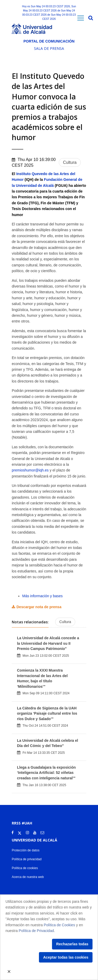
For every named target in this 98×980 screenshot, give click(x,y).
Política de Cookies (59, 925)
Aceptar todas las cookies (66, 957)
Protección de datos (26, 850)
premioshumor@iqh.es (30, 470)
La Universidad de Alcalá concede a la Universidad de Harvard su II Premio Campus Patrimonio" (48, 643)
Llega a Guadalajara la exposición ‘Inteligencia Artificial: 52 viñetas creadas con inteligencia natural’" (46, 773)
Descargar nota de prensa (39, 607)
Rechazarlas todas (72, 944)
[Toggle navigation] (81, 18)
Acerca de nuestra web (28, 877)
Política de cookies (25, 868)
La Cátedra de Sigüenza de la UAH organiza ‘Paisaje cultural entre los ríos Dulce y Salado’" (47, 713)
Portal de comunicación (49, 41)
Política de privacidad (27, 859)
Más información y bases (42, 596)
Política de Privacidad (36, 931)
